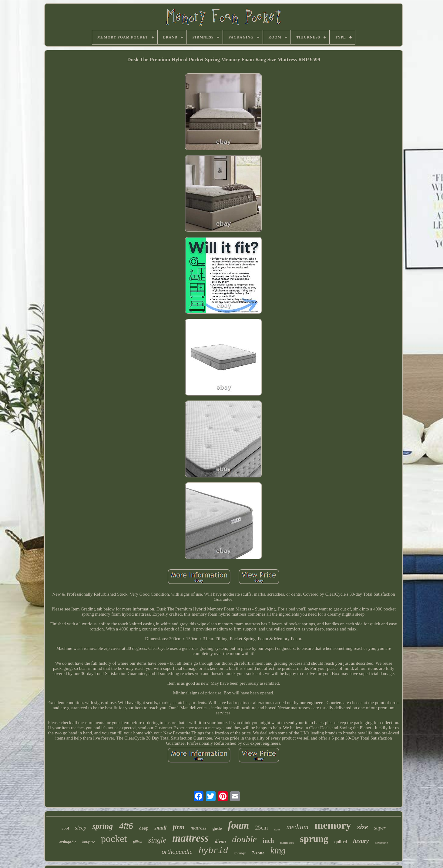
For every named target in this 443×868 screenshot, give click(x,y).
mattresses (287, 843)
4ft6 (126, 826)
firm (178, 827)
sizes (277, 829)
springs (240, 853)
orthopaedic (177, 852)
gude (217, 828)
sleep (81, 828)
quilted (341, 842)
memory (333, 825)
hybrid (213, 851)
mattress (191, 838)
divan (220, 841)
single (157, 840)
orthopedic (68, 842)
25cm (261, 828)
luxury (361, 841)
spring (102, 826)
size (363, 827)
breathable (381, 843)
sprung (314, 839)
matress (198, 828)
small (160, 828)
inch (268, 841)
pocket (114, 839)
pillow (137, 842)
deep (144, 828)
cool (65, 828)
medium (297, 827)
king (278, 850)
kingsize (89, 842)
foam (239, 825)
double (244, 839)
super (380, 828)
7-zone (258, 853)
